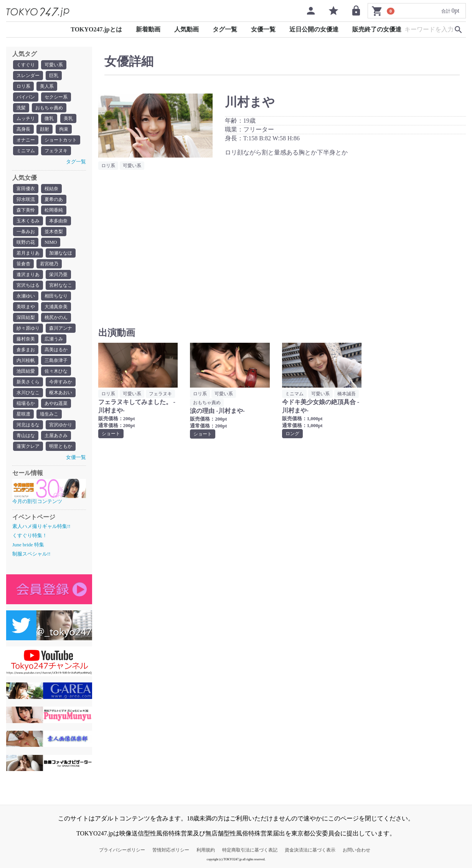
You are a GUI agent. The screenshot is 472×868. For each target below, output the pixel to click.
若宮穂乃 (49, 264)
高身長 (23, 129)
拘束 (64, 129)
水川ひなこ (28, 393)
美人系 (47, 86)
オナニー (26, 140)
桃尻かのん (56, 317)
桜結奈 (51, 189)
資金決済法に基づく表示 (310, 850)
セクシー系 (56, 97)
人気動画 (186, 29)
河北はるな (28, 425)
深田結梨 (26, 317)
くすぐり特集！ (30, 535)
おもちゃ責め (49, 108)
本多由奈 (58, 221)
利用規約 (206, 850)
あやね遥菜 (56, 403)
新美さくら (28, 382)
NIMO (51, 242)
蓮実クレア (28, 446)
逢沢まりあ (28, 275)
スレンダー (28, 76)
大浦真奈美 (56, 307)
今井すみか (61, 382)
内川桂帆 (26, 360)
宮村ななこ (61, 285)
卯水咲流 (26, 199)
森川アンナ (61, 328)
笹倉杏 (23, 264)
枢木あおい (61, 393)
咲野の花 (26, 242)
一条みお (26, 232)
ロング (292, 434)
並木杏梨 (54, 232)
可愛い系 (54, 65)
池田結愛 (26, 371)
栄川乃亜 (58, 275)
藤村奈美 (26, 339)
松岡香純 (54, 210)
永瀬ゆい (26, 296)
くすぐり (26, 65)
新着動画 (148, 29)
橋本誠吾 (347, 394)
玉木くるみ (28, 221)
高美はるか (56, 350)
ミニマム (26, 151)
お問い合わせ (356, 850)
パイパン (26, 97)
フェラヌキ (56, 151)
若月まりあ (28, 253)
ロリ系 (23, 86)
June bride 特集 (28, 545)
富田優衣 (26, 189)
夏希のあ (54, 199)
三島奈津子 (56, 360)
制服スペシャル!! (31, 554)
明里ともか (61, 446)
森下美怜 (26, 210)
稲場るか (26, 403)
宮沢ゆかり (61, 425)
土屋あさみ (56, 436)
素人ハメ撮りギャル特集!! (41, 526)
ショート (111, 434)
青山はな (26, 436)
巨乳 (54, 76)
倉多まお (26, 350)
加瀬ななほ (61, 253)
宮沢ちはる (28, 285)
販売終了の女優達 (377, 29)
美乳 (68, 118)
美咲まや (26, 307)
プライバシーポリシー (122, 850)
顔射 (45, 129)
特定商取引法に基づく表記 (250, 850)
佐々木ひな (56, 371)
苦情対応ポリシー (171, 850)
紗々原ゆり (28, 328)
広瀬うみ (54, 339)
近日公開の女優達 (314, 29)
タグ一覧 (225, 29)
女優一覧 (263, 29)
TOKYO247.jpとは (96, 29)
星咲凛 (23, 414)
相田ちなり (56, 296)
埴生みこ (49, 414)
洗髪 (21, 108)
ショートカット (61, 140)
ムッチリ (26, 118)
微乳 (49, 118)
